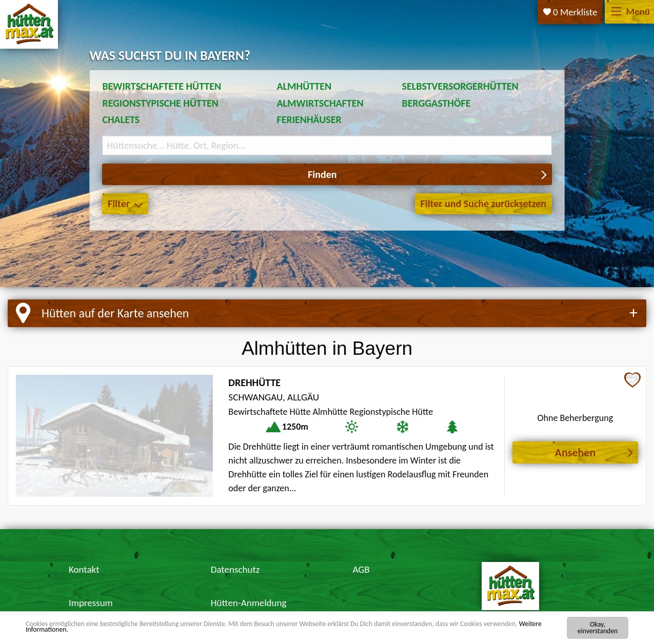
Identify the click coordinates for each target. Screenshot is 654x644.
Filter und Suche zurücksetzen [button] (483, 204)
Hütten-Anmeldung (249, 603)
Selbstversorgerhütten (460, 86)
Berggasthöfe (437, 103)
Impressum (91, 603)
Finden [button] (322, 174)
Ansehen (576, 452)
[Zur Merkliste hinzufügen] (632, 381)
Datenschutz (235, 569)
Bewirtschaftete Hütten (162, 86)
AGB (361, 569)
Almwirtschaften (320, 103)
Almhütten (304, 86)
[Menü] (616, 12)
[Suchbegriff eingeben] (327, 145)
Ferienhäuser (309, 119)
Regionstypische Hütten (160, 103)
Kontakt (84, 569)
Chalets (121, 119)
